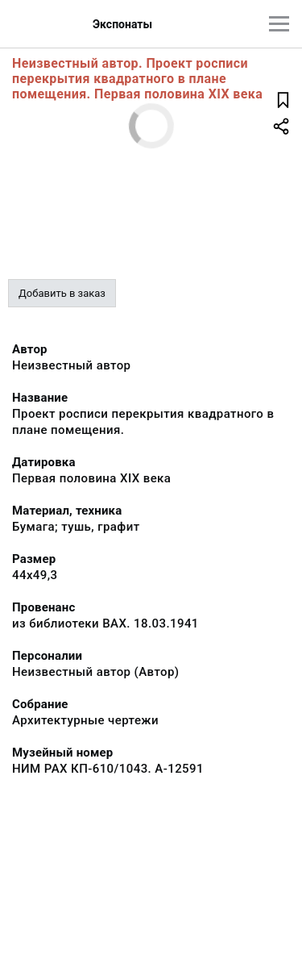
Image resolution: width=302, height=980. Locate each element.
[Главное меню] (279, 24)
